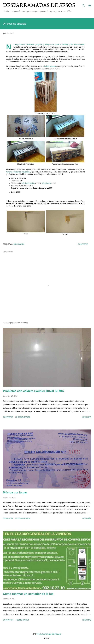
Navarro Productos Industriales (18, 172)
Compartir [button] (83, 244)
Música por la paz (15, 492)
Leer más (87, 417)
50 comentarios (23, 518)
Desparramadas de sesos (39, 5)
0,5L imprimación (28, 183)
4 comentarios (22, 620)
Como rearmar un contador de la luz (28, 594)
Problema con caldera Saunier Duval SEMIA (33, 391)
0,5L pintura (46, 183)
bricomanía (19, 244)
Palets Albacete (50, 66)
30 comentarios (23, 417)
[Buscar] (84, 4)
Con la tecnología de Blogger (47, 634)
